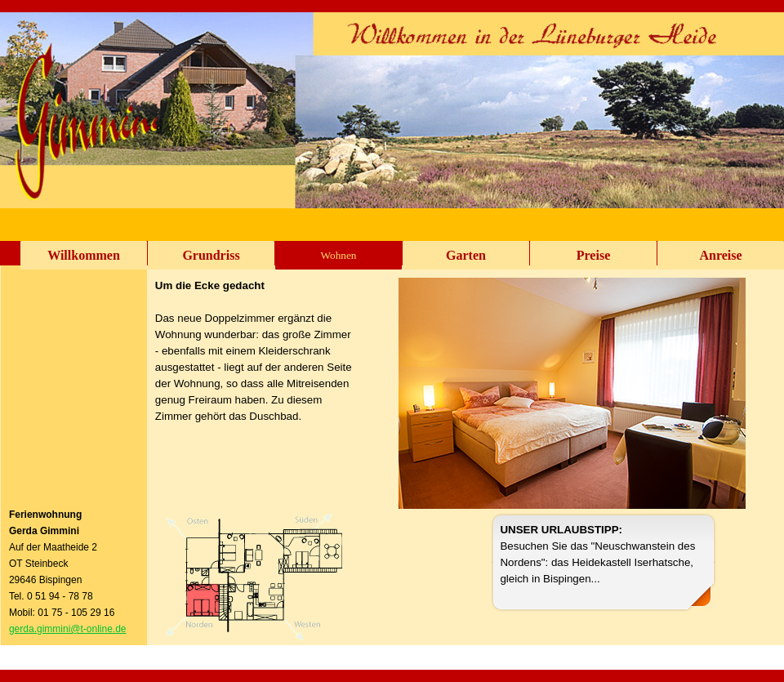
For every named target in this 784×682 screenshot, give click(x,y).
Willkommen (84, 255)
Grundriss (211, 255)
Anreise (720, 255)
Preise (593, 255)
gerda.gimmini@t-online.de (68, 629)
